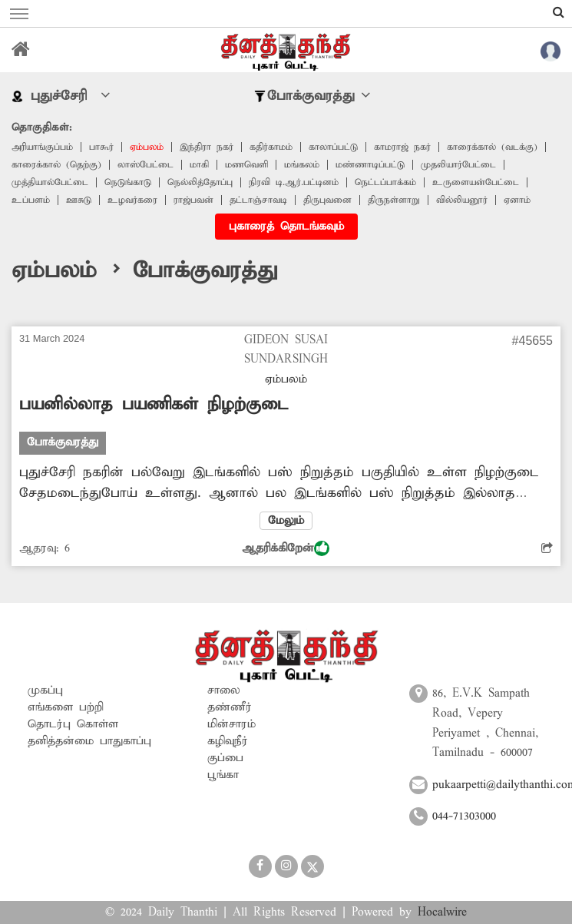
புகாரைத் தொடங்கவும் (286, 227)
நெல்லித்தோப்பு (200, 182)
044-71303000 (464, 816)
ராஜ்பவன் (193, 200)
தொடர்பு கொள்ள (73, 724)
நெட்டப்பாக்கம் (385, 182)
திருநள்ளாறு (394, 200)
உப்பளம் (31, 200)
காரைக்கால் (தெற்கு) (56, 165)
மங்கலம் (302, 165)
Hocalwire (442, 912)
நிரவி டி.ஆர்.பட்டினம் (294, 182)
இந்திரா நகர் (207, 147)
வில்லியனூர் (462, 200)
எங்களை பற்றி (66, 707)
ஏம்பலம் (147, 147)
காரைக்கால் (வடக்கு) (492, 147)
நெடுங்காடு (128, 182)
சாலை (224, 691)
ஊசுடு (79, 200)
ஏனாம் (517, 200)
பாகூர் (101, 147)
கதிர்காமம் (271, 147)
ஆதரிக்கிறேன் (286, 548)
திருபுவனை (327, 200)
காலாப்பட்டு (333, 147)
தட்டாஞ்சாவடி (258, 200)
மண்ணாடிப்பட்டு (370, 165)
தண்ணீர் (230, 707)
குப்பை (225, 758)
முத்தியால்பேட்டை (50, 182)
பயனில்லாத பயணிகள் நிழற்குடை (154, 405)
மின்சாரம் (231, 724)
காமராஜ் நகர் (402, 147)
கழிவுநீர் (228, 741)
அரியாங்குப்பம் (42, 147)
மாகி (199, 165)
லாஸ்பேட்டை (145, 165)
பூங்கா (223, 775)
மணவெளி (246, 165)
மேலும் (286, 521)
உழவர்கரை (132, 200)
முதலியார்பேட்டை (458, 165)
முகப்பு (45, 691)
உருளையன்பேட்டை (476, 182)
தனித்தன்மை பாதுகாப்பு (89, 741)
